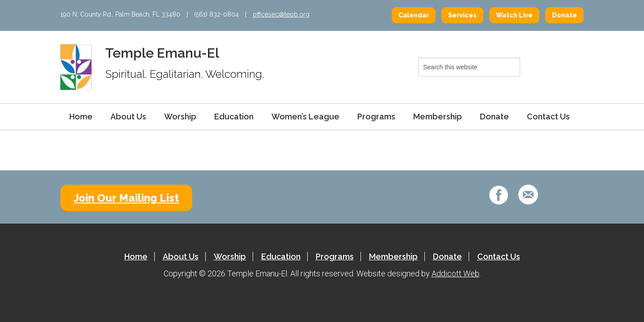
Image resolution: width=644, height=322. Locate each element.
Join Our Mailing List (126, 198)
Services (462, 15)
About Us (128, 117)
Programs (376, 117)
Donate (564, 15)
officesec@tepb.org (281, 14)
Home (81, 117)
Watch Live (514, 15)
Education (234, 117)
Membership (438, 117)
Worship (180, 117)
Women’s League (305, 117)
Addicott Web (455, 273)
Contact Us (548, 117)
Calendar (414, 15)
